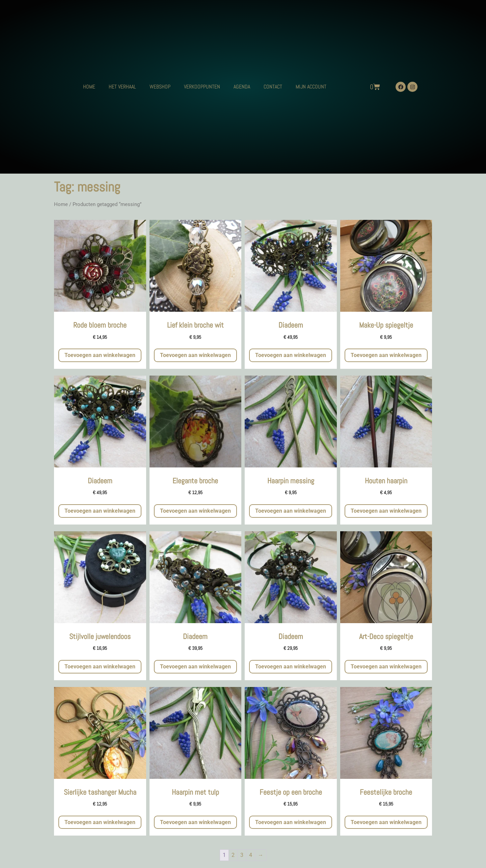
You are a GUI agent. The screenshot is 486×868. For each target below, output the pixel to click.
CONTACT (273, 87)
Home (61, 204)
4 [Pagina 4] (251, 855)
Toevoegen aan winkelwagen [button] (100, 355)
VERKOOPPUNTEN (202, 87)
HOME (89, 87)
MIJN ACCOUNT (311, 87)
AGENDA (242, 87)
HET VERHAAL (122, 87)
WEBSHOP (160, 87)
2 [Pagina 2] (233, 855)
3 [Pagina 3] (242, 855)
